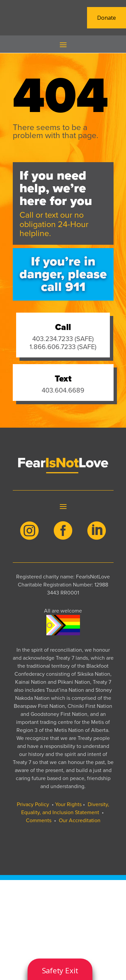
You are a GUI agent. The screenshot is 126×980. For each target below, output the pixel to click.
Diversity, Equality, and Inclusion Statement (65, 808)
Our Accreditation (80, 820)
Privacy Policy (33, 804)
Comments (39, 820)
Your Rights (68, 804)
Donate (107, 18)
